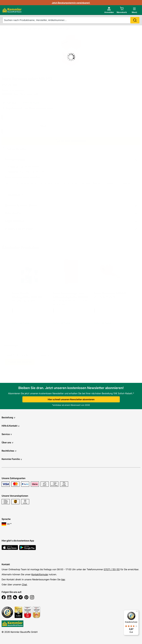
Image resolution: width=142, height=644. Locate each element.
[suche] (71, 20)
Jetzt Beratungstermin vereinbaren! (71, 3)
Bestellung (8, 417)
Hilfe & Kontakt (11, 426)
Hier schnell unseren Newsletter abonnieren (71, 399)
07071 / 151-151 (112, 569)
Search (135, 20)
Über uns (7, 442)
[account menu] (109, 10)
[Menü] (137, 612)
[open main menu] (134, 10)
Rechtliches (9, 451)
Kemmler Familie (12, 459)
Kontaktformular (40, 574)
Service (7, 434)
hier (63, 579)
